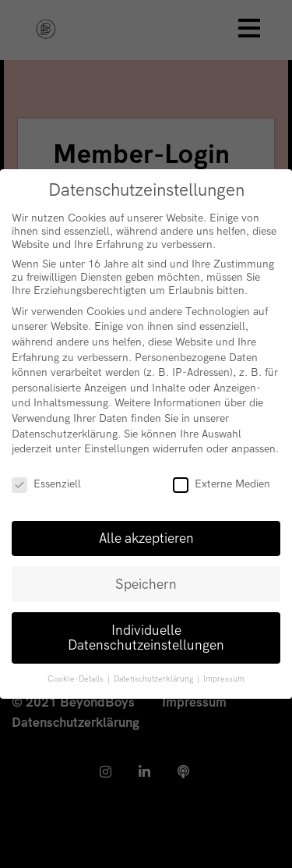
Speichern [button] (146, 585)
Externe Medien (222, 484)
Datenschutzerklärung (65, 434)
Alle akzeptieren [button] (146, 539)
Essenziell (46, 484)
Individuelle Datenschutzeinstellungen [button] (146, 638)
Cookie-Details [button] (77, 679)
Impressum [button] (224, 679)
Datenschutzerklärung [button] (155, 679)
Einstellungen (117, 449)
